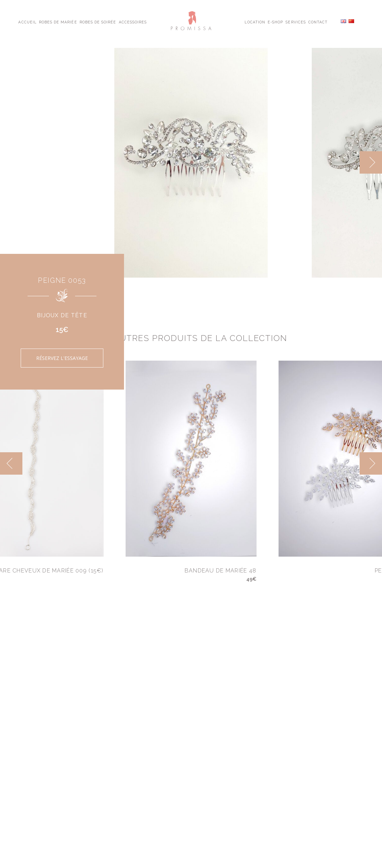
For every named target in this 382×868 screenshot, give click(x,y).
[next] (371, 162)
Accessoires (133, 22)
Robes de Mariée (58, 22)
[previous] (11, 463)
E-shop (275, 22)
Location (255, 22)
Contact (318, 22)
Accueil (27, 22)
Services (296, 22)
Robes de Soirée (98, 22)
